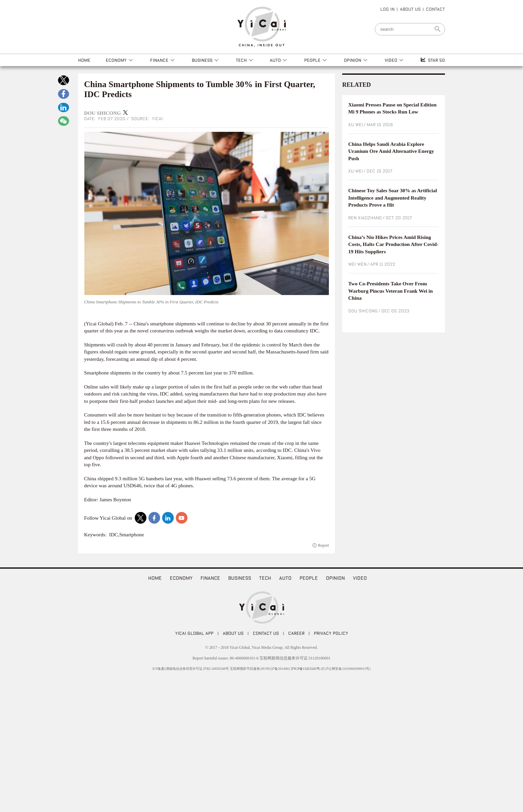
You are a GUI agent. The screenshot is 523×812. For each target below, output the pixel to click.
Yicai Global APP (194, 633)
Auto (285, 578)
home (155, 578)
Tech (265, 578)
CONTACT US (266, 633)
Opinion (335, 578)
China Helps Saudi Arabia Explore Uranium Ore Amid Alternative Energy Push (391, 151)
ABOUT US (410, 9)
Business (240, 578)
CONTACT (435, 9)
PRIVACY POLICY (331, 633)
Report (323, 545)
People (309, 578)
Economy (181, 578)
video (360, 578)
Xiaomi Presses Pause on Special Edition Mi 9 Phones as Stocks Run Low (392, 108)
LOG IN (387, 9)
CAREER (296, 633)
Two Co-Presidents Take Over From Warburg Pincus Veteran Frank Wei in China (391, 291)
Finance (210, 578)
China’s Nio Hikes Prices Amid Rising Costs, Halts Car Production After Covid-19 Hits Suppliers (393, 244)
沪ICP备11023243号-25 (308, 669)
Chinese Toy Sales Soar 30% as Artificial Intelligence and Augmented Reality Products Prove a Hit (393, 198)
